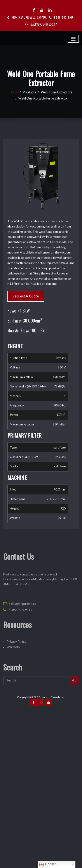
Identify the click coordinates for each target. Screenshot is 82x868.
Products (31, 100)
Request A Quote (24, 389)
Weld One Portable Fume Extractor (43, 107)
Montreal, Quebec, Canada (29, 17)
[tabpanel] (38, 479)
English (48, 865)
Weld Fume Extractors (55, 100)
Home (16, 100)
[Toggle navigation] (74, 38)
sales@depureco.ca (44, 24)
